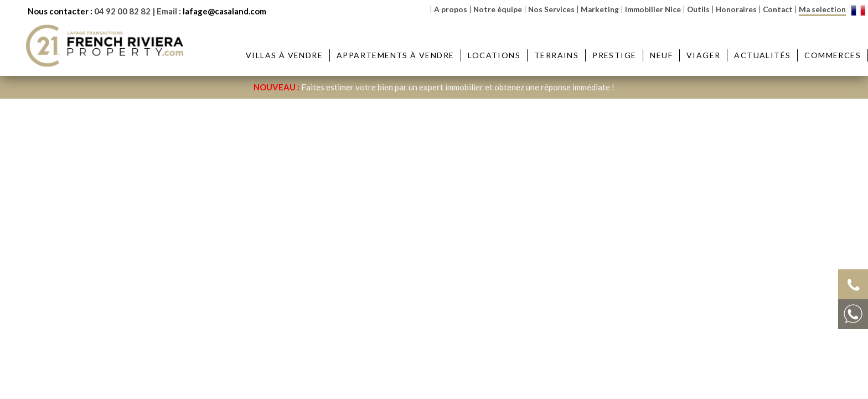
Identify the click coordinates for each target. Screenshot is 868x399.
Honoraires (736, 9)
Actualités (762, 55)
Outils (698, 9)
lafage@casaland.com (224, 11)
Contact (778, 9)
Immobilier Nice (653, 9)
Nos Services (551, 9)
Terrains (556, 55)
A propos (451, 9)
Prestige (614, 55)
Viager (703, 55)
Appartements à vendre (395, 55)
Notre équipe (498, 9)
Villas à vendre (284, 55)
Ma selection (822, 9)
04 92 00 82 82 (122, 11)
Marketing (600, 9)
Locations (494, 55)
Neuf (661, 55)
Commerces (833, 55)
